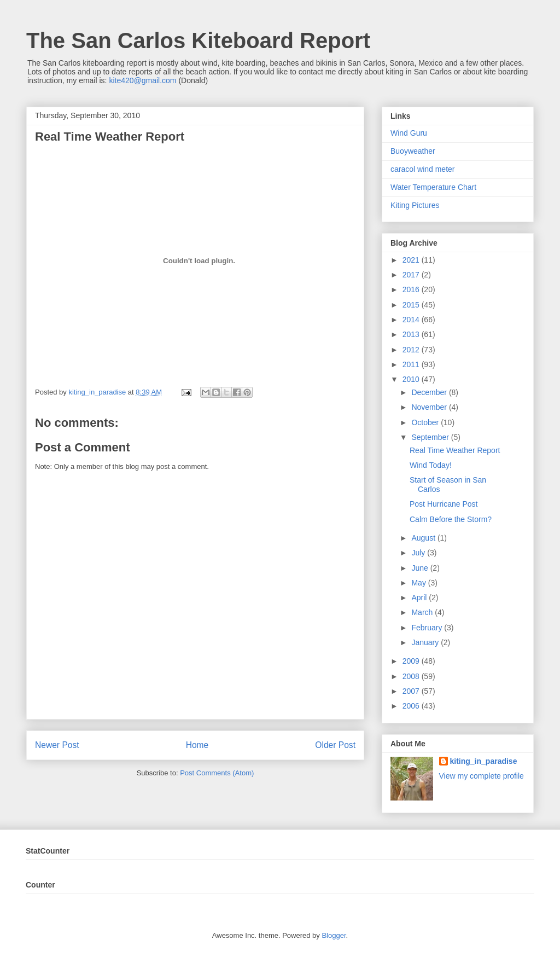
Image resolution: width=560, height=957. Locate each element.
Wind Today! (431, 465)
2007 (412, 691)
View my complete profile (482, 776)
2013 (412, 334)
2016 (412, 289)
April (420, 598)
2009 (412, 661)
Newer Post (57, 745)
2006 (412, 706)
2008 (412, 676)
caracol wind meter (423, 169)
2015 (412, 305)
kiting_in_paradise (484, 761)
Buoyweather (413, 151)
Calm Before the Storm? (451, 519)
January (426, 642)
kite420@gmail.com (142, 80)
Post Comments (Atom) (217, 773)
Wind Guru (409, 133)
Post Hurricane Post (444, 504)
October (426, 422)
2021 (412, 260)
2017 (412, 275)
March (423, 612)
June (421, 568)
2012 (412, 350)
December (430, 392)
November (430, 407)
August (424, 538)
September (431, 437)
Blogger (334, 935)
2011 (412, 364)
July (419, 553)
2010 (412, 379)
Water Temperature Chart (433, 187)
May (419, 583)
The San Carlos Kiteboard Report (198, 40)
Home (197, 745)
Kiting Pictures (415, 205)
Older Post (335, 745)
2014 (412, 320)
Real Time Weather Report (455, 450)
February (428, 628)
